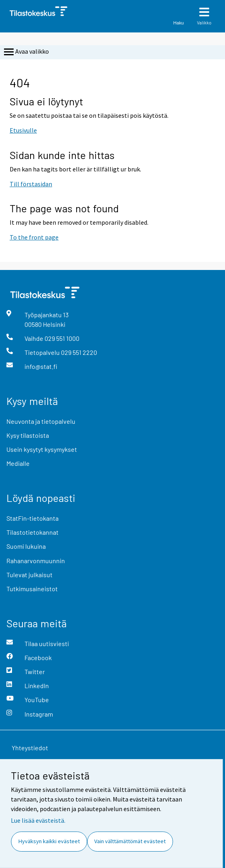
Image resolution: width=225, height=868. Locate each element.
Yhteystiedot (30, 748)
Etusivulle (23, 130)
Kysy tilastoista (28, 435)
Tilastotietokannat (32, 532)
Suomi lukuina (26, 546)
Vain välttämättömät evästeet (130, 841)
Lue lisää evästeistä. (38, 820)
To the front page (34, 237)
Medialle (18, 463)
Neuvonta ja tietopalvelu (41, 421)
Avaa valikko (26, 52)
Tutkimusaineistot (32, 589)
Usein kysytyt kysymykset (42, 449)
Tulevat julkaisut (29, 575)
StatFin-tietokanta (32, 518)
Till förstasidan (31, 184)
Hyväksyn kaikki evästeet (49, 841)
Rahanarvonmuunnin (36, 561)
